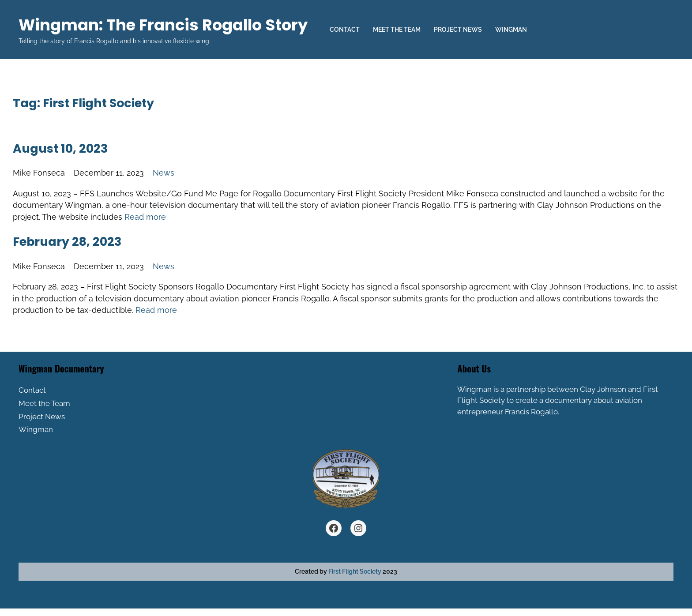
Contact (345, 30)
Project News (458, 30)
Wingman (511, 30)
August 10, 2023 (60, 148)
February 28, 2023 (67, 242)
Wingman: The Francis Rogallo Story (163, 25)
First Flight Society (355, 571)
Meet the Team (397, 30)
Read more (145, 217)
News (164, 173)
